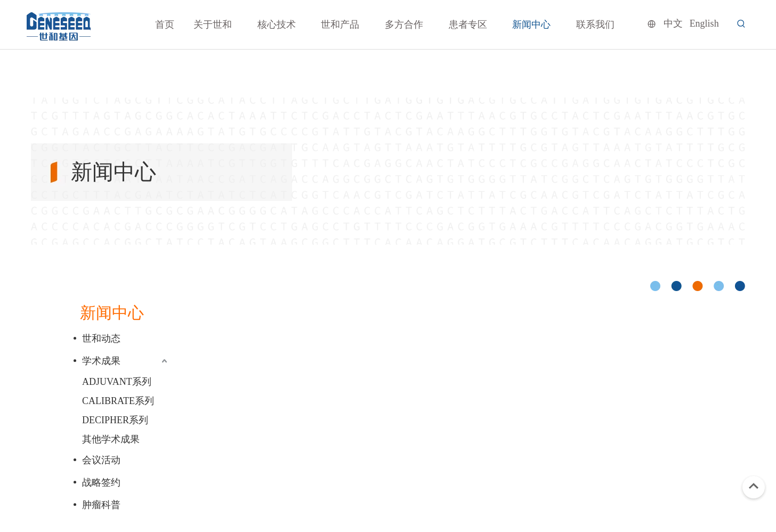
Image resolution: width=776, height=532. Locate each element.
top (754, 486)
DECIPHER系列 (115, 420)
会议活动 (101, 460)
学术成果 (101, 361)
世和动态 (101, 338)
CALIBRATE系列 (118, 401)
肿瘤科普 (101, 505)
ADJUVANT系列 (117, 382)
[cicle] (698, 286)
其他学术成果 (111, 439)
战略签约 (101, 482)
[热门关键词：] (741, 24)
